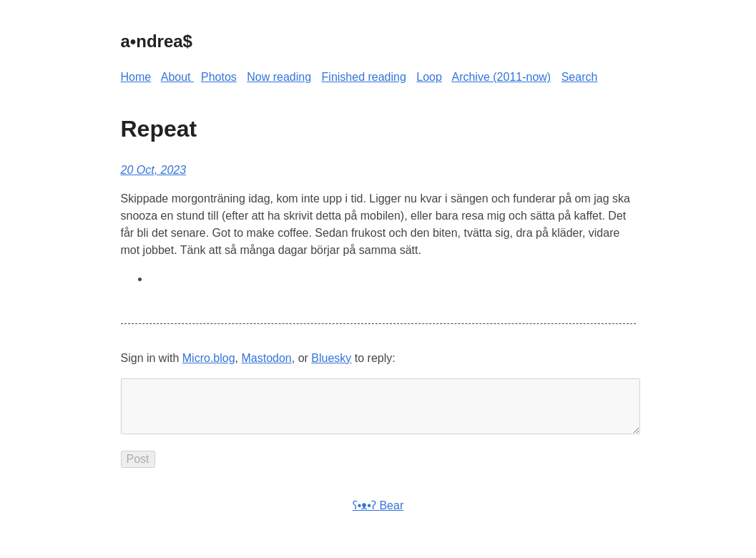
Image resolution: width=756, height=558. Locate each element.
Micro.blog (209, 358)
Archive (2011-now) (501, 77)
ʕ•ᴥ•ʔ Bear (378, 517)
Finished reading (364, 77)
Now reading (279, 77)
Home (136, 77)
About (177, 77)
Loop (429, 77)
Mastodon (266, 358)
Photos (219, 77)
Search (580, 77)
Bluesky (331, 358)
